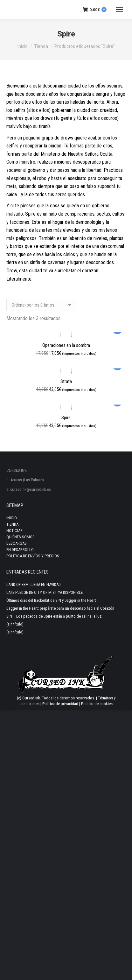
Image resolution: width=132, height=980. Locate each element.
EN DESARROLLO (20, 550)
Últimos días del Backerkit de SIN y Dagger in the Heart (51, 600)
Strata (66, 381)
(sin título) (15, 624)
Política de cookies (97, 704)
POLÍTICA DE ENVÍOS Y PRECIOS (33, 556)
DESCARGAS (17, 543)
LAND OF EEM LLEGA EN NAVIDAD (34, 584)
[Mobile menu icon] (119, 10)
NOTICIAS (14, 531)
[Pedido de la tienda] (41, 305)
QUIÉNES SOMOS (21, 537)
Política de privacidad (60, 704)
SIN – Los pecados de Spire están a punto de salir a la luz (54, 616)
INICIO (12, 518)
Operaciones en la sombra (66, 345)
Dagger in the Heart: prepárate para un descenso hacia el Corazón (60, 608)
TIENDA (12, 524)
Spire (66, 418)
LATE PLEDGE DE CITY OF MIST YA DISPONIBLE (45, 592)
